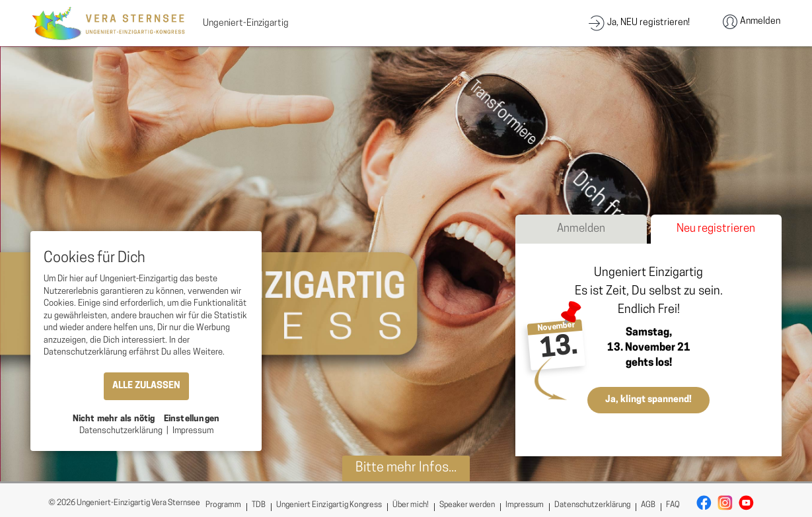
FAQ (673, 505)
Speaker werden (467, 505)
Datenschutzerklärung (592, 505)
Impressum (525, 505)
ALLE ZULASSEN (146, 386)
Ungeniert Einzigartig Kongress (329, 505)
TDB (259, 505)
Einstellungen (192, 419)
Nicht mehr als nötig (114, 419)
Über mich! (411, 505)
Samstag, (649, 333)
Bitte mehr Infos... (406, 468)
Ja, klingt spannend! (648, 400)
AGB (648, 505)
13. (559, 349)
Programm (223, 505)
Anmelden (581, 229)
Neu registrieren (716, 229)
